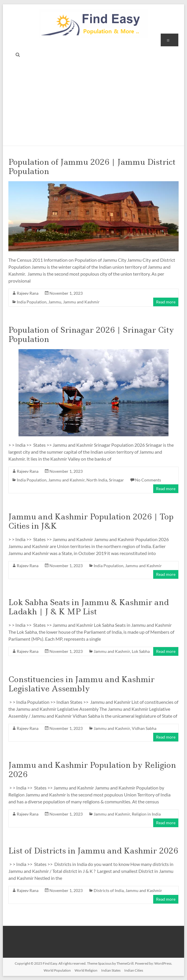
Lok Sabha (141, 651)
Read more (166, 302)
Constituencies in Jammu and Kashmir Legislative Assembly (82, 684)
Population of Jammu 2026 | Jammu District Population (92, 167)
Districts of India (109, 890)
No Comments (148, 480)
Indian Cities (134, 970)
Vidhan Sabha (144, 728)
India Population (32, 302)
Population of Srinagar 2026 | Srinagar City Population (91, 335)
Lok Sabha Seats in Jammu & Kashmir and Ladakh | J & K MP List (89, 607)
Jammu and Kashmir (81, 302)
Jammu (55, 302)
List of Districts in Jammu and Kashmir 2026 (93, 851)
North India (97, 480)
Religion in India (146, 814)
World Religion (86, 970)
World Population (57, 970)
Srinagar (116, 480)
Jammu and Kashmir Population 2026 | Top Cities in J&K (91, 521)
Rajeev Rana (28, 293)
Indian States (111, 970)
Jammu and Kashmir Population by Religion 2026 (92, 770)
